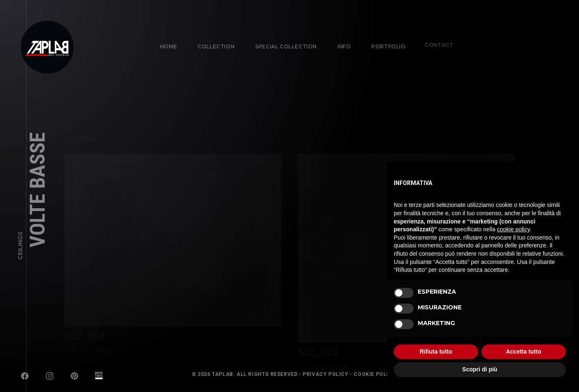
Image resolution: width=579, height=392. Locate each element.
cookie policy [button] (513, 229)
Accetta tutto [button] (524, 352)
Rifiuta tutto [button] (436, 352)
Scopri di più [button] (480, 369)
